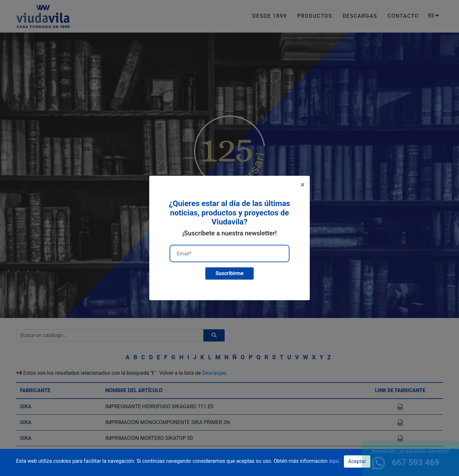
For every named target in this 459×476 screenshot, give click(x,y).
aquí (334, 461)
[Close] (303, 185)
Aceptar (357, 461)
